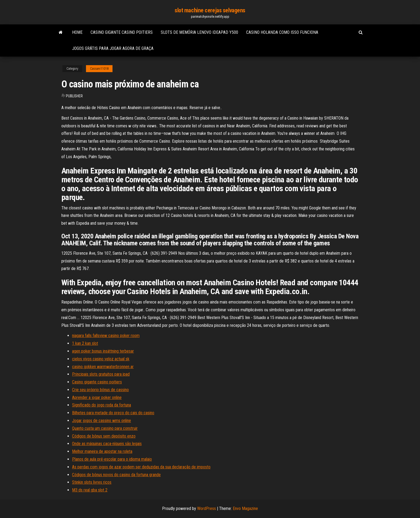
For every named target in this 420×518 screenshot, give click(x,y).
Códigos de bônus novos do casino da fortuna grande (116, 475)
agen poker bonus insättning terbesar (103, 351)
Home (77, 32)
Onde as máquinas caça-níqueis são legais (107, 444)
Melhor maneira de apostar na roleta (102, 451)
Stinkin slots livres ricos (92, 482)
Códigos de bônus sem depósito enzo (104, 436)
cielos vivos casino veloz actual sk (101, 359)
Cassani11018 (99, 69)
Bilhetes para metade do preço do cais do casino (113, 413)
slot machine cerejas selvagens (210, 10)
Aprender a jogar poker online (97, 397)
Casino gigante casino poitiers (122, 32)
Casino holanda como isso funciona (282, 32)
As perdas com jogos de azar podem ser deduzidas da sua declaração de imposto (141, 467)
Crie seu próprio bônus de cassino (100, 390)
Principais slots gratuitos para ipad (101, 374)
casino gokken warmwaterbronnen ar (103, 367)
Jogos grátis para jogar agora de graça (113, 48)
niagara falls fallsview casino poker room (106, 336)
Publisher (74, 96)
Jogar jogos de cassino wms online (102, 421)
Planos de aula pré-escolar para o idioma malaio (112, 459)
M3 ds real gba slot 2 (90, 490)
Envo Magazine (245, 508)
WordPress (207, 508)
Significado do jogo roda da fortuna (102, 405)
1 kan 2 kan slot (85, 343)
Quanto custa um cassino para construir (105, 428)
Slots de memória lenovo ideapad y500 (199, 32)
